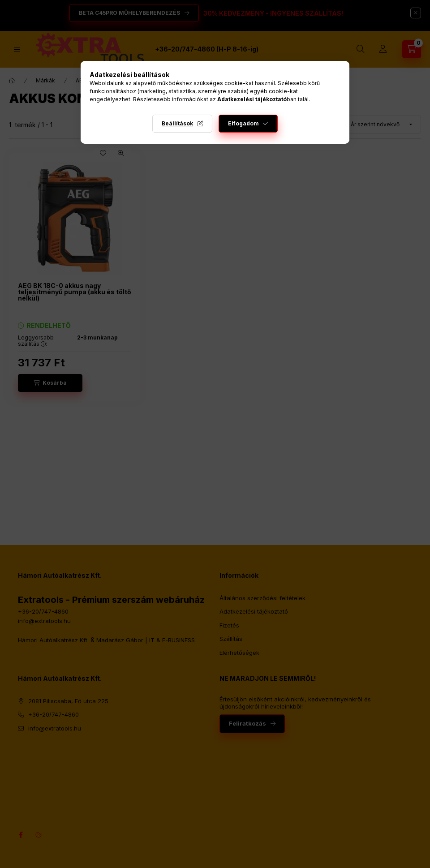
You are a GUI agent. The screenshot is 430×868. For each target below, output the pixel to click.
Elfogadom (243, 123)
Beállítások (177, 123)
